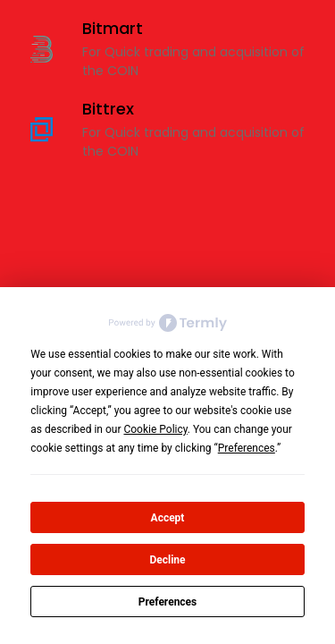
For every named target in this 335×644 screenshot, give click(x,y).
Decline (167, 560)
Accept (168, 518)
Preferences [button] (247, 448)
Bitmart (113, 28)
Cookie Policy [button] (155, 429)
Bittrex (108, 109)
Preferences (168, 602)
